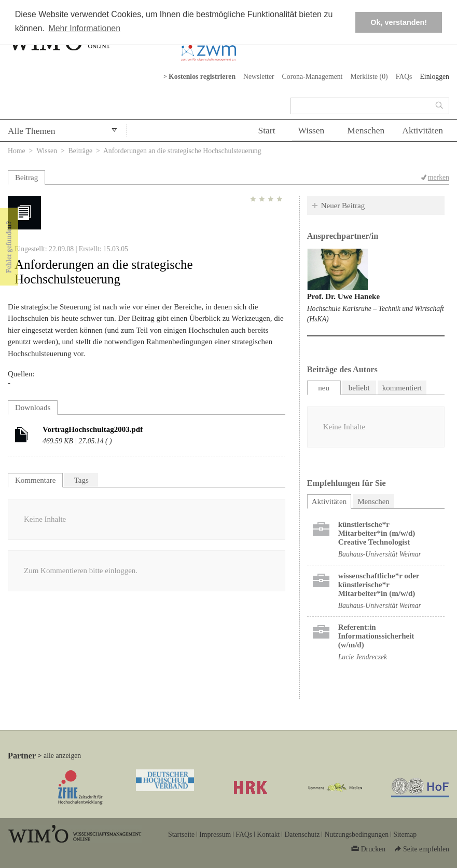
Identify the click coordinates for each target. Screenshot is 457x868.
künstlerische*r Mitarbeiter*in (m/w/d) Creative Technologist (377, 533)
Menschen (366, 130)
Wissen (311, 130)
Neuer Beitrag (343, 206)
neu (324, 388)
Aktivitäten (423, 130)
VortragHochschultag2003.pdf (93, 429)
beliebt (359, 388)
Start (266, 130)
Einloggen (434, 77)
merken (439, 177)
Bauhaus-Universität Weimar (380, 554)
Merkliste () (369, 77)
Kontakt (268, 835)
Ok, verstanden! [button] (399, 22)
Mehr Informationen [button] (84, 28)
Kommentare (35, 480)
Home (17, 151)
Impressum (215, 835)
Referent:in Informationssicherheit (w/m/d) (376, 636)
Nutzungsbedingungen (356, 835)
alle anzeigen (62, 756)
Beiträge (81, 151)
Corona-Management (313, 77)
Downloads (33, 408)
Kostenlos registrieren (202, 77)
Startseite (181, 835)
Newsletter (259, 77)
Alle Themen (32, 131)
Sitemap (405, 835)
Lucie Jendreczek (363, 657)
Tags (81, 480)
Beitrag (26, 178)
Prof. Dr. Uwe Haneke (343, 296)
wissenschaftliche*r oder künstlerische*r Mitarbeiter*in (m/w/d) (379, 585)
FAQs (404, 77)
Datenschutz (302, 835)
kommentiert (402, 388)
